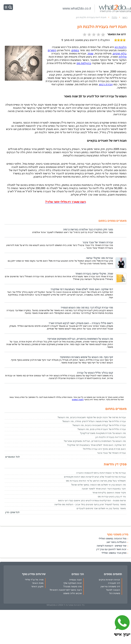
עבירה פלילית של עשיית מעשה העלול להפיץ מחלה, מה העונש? (94, 421)
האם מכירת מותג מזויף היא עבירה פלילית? (104, 449)
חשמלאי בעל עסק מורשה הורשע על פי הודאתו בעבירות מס (96, 481)
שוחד (90, 54)
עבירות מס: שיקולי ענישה (99, 258)
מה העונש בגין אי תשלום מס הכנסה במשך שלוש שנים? (98, 485)
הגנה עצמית (76, 580)
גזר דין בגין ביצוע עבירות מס (112, 497)
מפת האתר (38, 583)
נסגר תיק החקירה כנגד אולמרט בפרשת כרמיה (88, 230)
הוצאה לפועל (113, 590)
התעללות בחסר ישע (116, 542)
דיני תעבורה (114, 583)
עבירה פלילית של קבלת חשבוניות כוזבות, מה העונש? (99, 425)
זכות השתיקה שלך (73, 583)
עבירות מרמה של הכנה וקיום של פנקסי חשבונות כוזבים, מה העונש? (92, 417)
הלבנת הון (121, 47)
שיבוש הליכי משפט (73, 593)
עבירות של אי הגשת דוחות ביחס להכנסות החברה (101, 473)
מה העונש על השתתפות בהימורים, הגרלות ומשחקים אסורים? (80, 339)
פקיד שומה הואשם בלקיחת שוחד (109, 493)
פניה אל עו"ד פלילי (34, 580)
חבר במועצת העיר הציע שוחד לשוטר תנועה (104, 489)
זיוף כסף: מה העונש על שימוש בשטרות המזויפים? (86, 357)
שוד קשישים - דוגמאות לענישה (112, 546)
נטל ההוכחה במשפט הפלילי (112, 539)
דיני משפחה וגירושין (110, 586)
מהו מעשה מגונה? (73, 586)
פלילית (123, 57)
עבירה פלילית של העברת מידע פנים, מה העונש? (102, 429)
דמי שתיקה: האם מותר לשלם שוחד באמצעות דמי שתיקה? (82, 289)
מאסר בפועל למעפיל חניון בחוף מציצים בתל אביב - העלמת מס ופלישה (90, 504)
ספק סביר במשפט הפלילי (114, 553)
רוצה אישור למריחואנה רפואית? (66, 590)
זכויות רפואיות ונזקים (109, 580)
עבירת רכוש (106, 84)
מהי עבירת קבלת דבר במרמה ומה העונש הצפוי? (87, 308)
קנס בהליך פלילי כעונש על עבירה (95, 373)
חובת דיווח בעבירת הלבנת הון (111, 437)
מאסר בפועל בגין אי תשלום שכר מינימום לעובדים (101, 508)
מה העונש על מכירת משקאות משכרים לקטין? (103, 433)
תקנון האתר (37, 586)
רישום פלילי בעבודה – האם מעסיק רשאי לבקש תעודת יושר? (81, 323)
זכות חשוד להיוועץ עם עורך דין (111, 549)
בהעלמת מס (84, 63)
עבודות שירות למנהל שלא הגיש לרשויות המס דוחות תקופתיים (95, 477)
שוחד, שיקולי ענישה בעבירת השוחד (94, 274)
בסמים (75, 50)
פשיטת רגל (115, 593)
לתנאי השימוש (78, 399)
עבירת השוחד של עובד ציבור (98, 242)
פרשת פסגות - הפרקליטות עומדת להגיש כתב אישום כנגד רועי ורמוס (92, 500)
